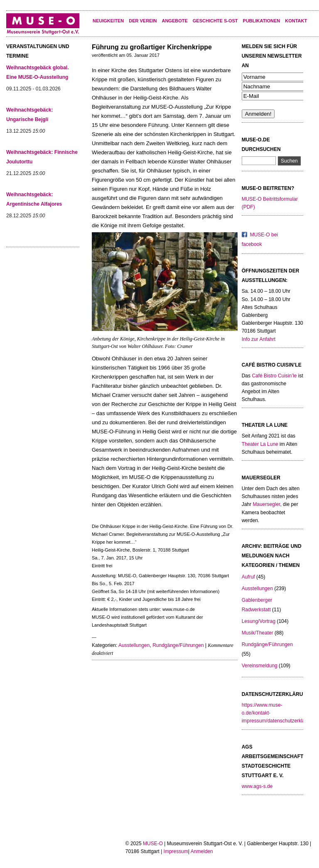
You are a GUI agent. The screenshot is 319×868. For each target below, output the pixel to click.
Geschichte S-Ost (215, 21)
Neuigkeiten (108, 21)
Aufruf (248, 577)
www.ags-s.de (257, 786)
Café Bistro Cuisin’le (274, 376)
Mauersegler (266, 504)
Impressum (176, 851)
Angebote (174, 21)
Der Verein (143, 21)
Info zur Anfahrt (259, 339)
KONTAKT (296, 21)
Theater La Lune (260, 444)
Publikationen (262, 21)
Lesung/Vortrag (259, 621)
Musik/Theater (258, 633)
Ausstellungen (134, 645)
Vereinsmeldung (260, 666)
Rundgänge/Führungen (178, 645)
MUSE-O (153, 844)
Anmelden (202, 851)
